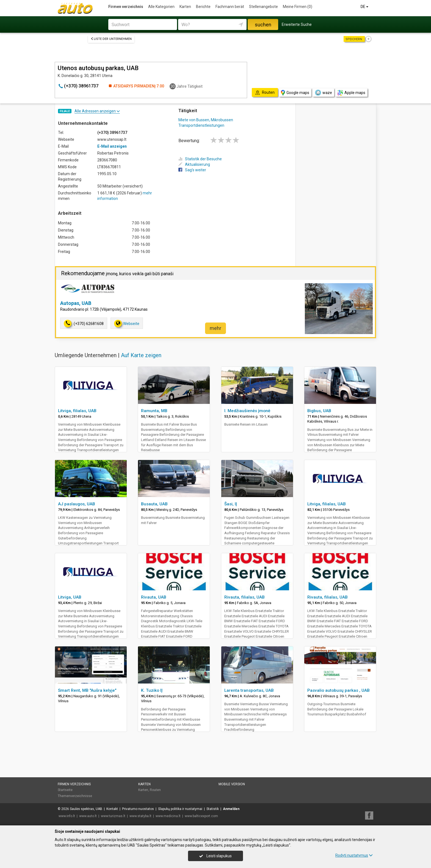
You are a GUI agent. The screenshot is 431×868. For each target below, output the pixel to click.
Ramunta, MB (154, 411)
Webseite (127, 323)
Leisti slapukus (215, 856)
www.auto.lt (88, 816)
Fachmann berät (230, 7)
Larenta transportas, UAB (249, 690)
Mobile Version (232, 784)
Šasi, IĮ (231, 504)
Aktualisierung (194, 164)
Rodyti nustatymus (354, 855)
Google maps (295, 93)
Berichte (203, 7)
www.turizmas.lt (113, 816)
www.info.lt (67, 816)
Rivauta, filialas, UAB (244, 597)
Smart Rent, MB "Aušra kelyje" (87, 690)
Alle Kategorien (161, 7)
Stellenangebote (263, 7)
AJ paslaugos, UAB (77, 504)
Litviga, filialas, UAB (77, 411)
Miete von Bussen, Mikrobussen (206, 120)
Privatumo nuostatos (138, 809)
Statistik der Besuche (200, 159)
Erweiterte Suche (297, 24)
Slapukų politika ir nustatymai (180, 809)
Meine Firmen (298, 7)
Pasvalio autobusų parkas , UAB (339, 690)
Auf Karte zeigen (141, 355)
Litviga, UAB (70, 597)
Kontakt (112, 809)
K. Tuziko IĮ (152, 690)
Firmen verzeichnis (126, 7)
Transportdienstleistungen (201, 125)
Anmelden (231, 809)
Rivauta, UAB (154, 597)
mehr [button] (215, 328)
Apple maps (351, 93)
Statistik (213, 809)
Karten (185, 7)
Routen (155, 790)
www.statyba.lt (140, 816)
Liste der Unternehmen (111, 39)
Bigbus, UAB (319, 411)
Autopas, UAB (76, 303)
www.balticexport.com (201, 816)
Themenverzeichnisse (75, 796)
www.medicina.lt (168, 816)
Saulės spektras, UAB (86, 809)
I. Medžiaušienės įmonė (247, 411)
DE (365, 7)
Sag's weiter (192, 170)
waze (323, 93)
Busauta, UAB (154, 504)
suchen (263, 25)
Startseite (65, 790)
